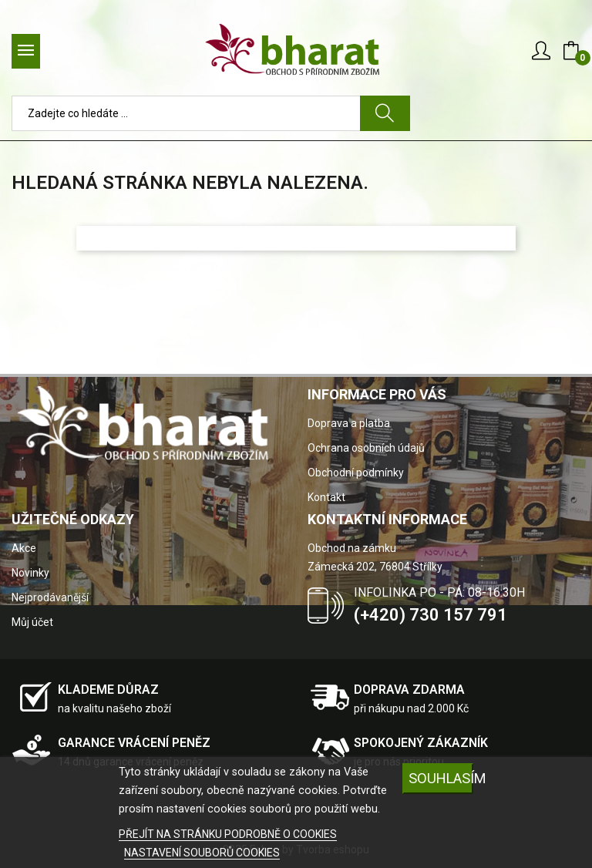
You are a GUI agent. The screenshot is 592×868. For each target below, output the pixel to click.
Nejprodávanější (50, 597)
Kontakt (326, 497)
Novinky (30, 573)
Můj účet (32, 622)
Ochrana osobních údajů (366, 448)
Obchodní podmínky (356, 473)
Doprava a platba (349, 423)
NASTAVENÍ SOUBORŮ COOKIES (202, 853)
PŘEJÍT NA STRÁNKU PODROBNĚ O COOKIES (228, 834)
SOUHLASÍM (441, 778)
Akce (24, 548)
